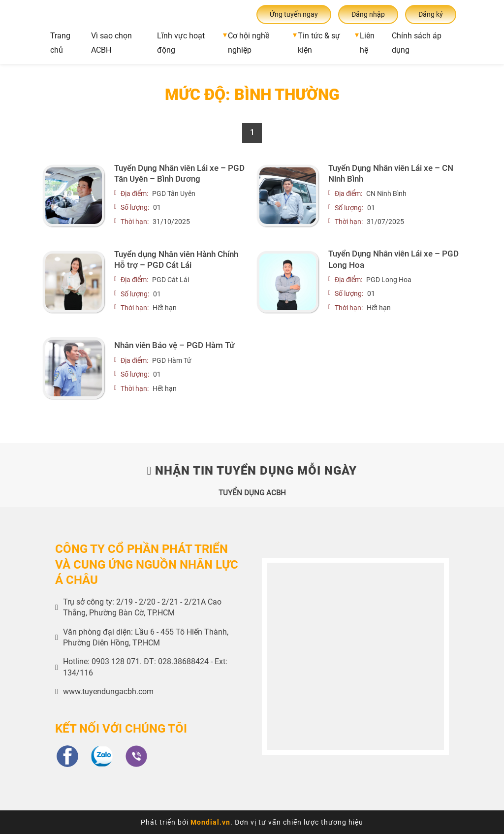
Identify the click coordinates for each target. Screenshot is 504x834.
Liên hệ (367, 43)
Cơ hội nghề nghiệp (249, 43)
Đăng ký (431, 14)
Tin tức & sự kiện (319, 43)
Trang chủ (60, 43)
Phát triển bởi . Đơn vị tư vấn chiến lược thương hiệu (252, 822)
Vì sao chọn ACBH (111, 43)
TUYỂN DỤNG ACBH (252, 493)
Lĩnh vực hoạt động (181, 43)
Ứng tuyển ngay (294, 14)
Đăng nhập (368, 14)
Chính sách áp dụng (417, 43)
